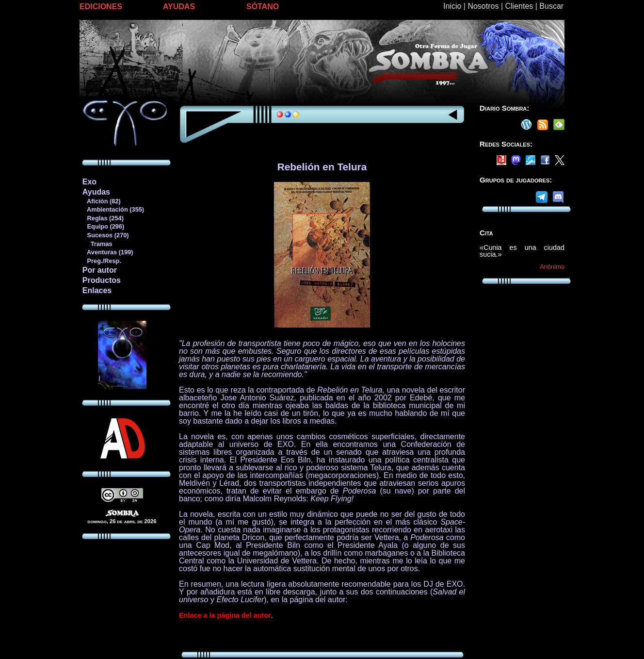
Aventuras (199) (108, 252)
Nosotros (483, 6)
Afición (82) (101, 201)
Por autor (100, 270)
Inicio (452, 6)
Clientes (519, 6)
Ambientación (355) (113, 209)
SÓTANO (263, 7)
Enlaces (97, 290)
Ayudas (96, 192)
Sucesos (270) (105, 235)
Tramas (97, 244)
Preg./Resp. (102, 261)
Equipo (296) (103, 226)
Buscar (551, 6)
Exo (89, 182)
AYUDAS (179, 7)
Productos (102, 280)
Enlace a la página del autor (225, 615)
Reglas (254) (103, 218)
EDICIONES (101, 7)
